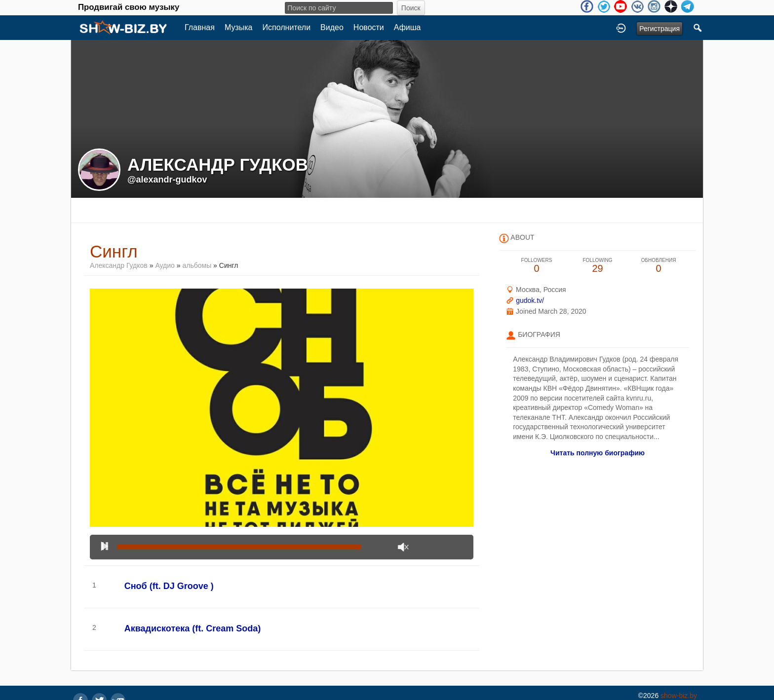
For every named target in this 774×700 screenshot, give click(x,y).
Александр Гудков (119, 265)
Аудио (165, 265)
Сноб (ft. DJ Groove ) (169, 586)
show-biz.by (679, 696)
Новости (369, 27)
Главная (200, 27)
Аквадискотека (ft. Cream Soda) (193, 628)
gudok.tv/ (530, 300)
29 (598, 266)
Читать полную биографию (598, 453)
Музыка (239, 27)
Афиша (407, 27)
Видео (332, 27)
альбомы (197, 265)
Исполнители (287, 27)
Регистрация (659, 29)
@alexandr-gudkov (167, 180)
